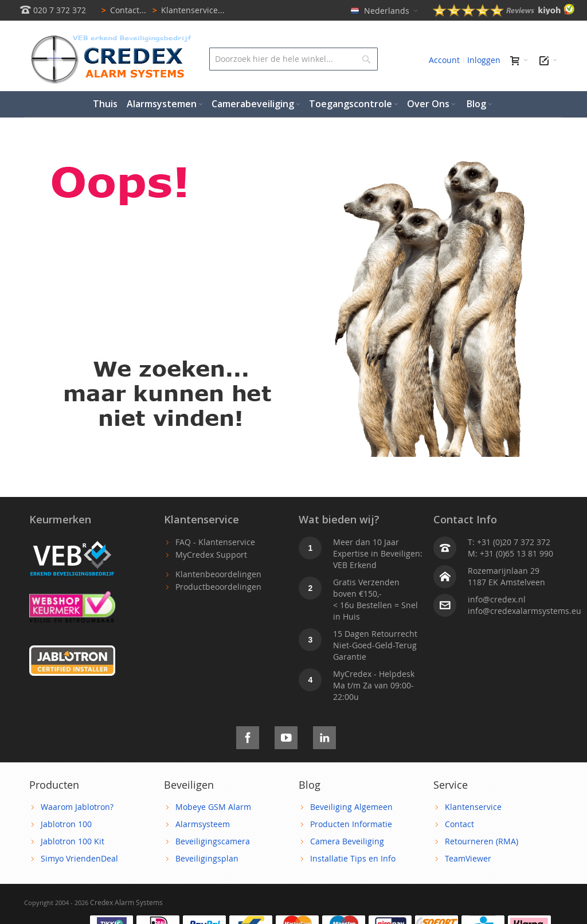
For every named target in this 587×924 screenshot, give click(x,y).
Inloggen (484, 60)
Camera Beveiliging (347, 841)
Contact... (122, 10)
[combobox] (293, 59)
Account (444, 60)
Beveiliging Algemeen (351, 807)
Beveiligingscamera (213, 841)
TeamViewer (468, 858)
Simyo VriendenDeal (79, 858)
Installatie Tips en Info (353, 858)
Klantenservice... (187, 10)
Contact (459, 824)
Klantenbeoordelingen (218, 574)
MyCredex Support (211, 555)
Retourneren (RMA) (482, 841)
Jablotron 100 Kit (73, 841)
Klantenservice (473, 807)
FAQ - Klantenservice (215, 542)
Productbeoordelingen (218, 587)
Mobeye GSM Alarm (213, 807)
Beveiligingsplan (207, 858)
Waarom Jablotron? (77, 807)
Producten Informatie (351, 824)
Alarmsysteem (203, 824)
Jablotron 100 (66, 824)
